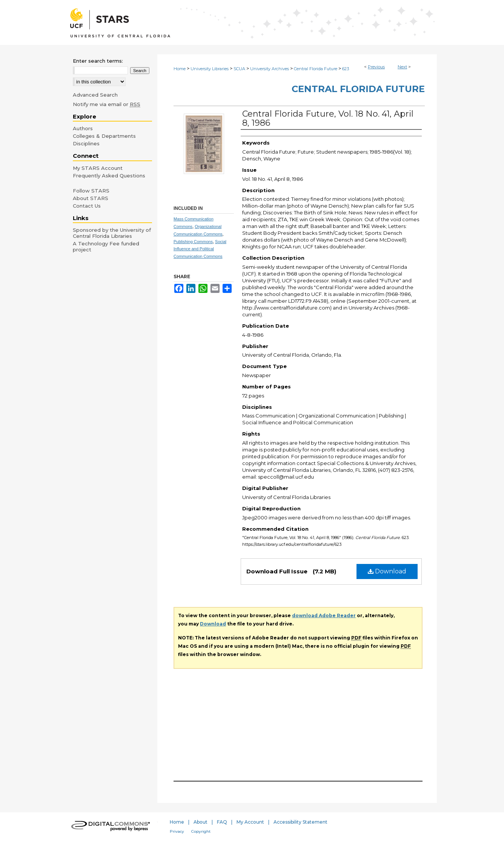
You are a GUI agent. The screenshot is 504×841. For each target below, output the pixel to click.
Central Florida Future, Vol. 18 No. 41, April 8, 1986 (328, 118)
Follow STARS (91, 191)
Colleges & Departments (104, 136)
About (201, 822)
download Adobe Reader (324, 615)
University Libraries (210, 69)
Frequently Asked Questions (109, 176)
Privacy (177, 831)
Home (180, 69)
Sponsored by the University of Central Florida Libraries (112, 233)
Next (402, 67)
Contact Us (87, 206)
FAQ (222, 822)
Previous (376, 67)
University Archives (270, 69)
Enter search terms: (98, 61)
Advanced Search (95, 95)
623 (346, 69)
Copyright (201, 831)
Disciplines (86, 143)
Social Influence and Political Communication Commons (200, 249)
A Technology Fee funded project (106, 246)
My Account (250, 822)
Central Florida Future (316, 69)
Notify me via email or (107, 104)
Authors (83, 128)
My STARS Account (98, 168)
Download (387, 571)
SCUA (239, 69)
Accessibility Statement (300, 822)
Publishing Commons (193, 242)
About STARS (91, 198)
